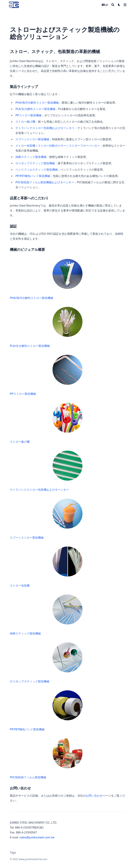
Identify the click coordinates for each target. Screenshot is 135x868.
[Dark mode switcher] (119, 5)
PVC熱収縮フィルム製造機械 (47, 758)
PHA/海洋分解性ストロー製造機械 (37, 103)
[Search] (113, 5)
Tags (13, 852)
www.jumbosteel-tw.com (33, 859)
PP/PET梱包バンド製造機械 (33, 176)
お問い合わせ (94, 796)
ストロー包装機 (47, 567)
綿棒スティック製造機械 (31, 157)
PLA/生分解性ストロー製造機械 (35, 109)
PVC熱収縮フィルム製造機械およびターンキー (45, 182)
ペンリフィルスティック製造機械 (37, 170)
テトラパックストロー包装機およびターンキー (45, 128)
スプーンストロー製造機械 (32, 139)
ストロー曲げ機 (25, 122)
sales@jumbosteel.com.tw (37, 837)
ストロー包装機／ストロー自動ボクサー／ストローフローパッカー (58, 146)
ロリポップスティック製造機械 (35, 163)
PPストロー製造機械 (28, 115)
